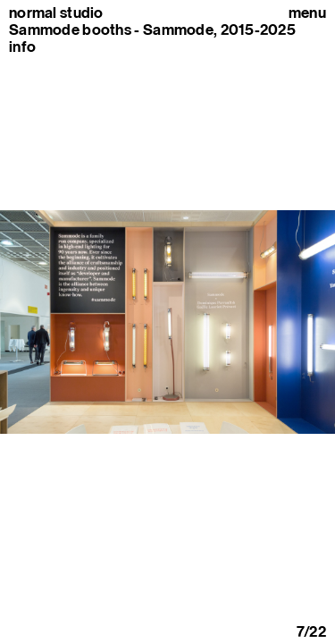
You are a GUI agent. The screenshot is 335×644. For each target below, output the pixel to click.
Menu (307, 13)
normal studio (56, 13)
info (22, 47)
